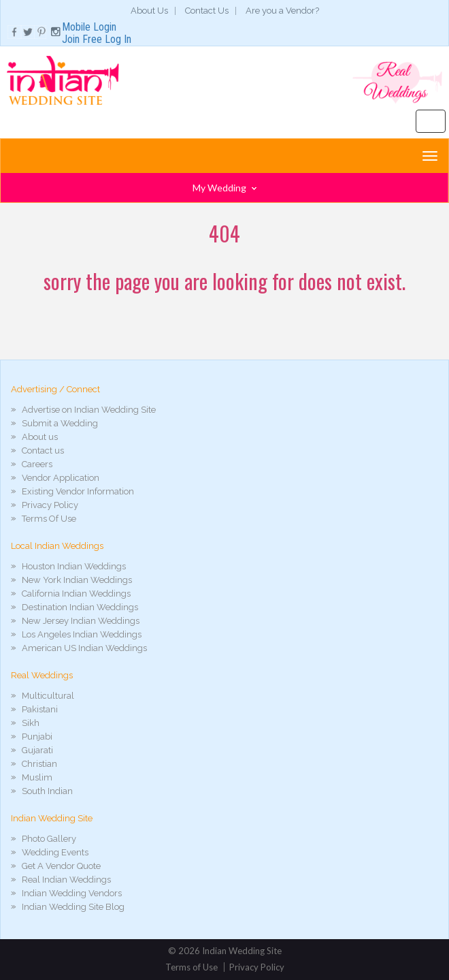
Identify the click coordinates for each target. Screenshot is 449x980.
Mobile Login (89, 27)
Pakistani (40, 709)
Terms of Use (192, 967)
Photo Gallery (49, 839)
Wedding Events (55, 852)
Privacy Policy (50, 505)
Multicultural (48, 696)
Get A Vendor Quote (61, 866)
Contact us (43, 451)
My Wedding (224, 188)
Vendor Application (61, 478)
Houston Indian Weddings (74, 566)
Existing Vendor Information (78, 491)
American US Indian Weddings (84, 648)
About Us (149, 11)
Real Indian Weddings (66, 880)
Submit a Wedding (60, 423)
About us (40, 437)
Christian (39, 764)
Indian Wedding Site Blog (73, 907)
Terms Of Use (49, 519)
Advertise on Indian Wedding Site (89, 410)
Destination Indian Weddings (80, 607)
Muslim (37, 777)
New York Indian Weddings (77, 580)
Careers (37, 464)
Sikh (31, 723)
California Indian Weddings (76, 594)
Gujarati (37, 750)
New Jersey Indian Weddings (81, 621)
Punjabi (37, 737)
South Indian (47, 791)
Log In (118, 39)
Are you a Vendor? (282, 11)
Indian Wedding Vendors (72, 893)
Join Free (82, 39)
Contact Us (207, 11)
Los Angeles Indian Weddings (82, 634)
